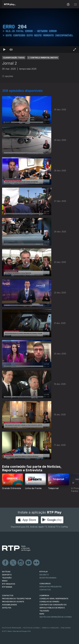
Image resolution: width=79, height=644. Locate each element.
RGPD (42, 614)
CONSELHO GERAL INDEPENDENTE (54, 599)
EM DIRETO (44, 575)
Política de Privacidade (12, 628)
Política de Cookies (31, 628)
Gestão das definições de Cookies (56, 617)
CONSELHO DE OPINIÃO (49, 602)
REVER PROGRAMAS (48, 578)
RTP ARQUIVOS (9, 584)
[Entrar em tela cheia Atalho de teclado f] (75, 50)
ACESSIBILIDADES (9, 605)
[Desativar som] (11, 50)
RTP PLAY (44, 572)
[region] (39, 31)
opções (8, 76)
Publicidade (66, 628)
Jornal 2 (9, 63)
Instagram (21, 563)
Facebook (5, 563)
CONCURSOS (45, 584)
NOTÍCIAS (6, 572)
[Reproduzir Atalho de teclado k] (4, 50)
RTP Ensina (7, 587)
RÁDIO (5, 581)
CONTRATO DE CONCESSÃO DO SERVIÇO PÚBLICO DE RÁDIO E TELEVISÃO (53, 608)
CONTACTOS (8, 596)
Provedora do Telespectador (17, 599)
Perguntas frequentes (51, 587)
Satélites (7, 608)
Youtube (29, 563)
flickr (36, 563)
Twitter (13, 563)
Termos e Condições (50, 628)
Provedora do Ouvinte (13, 602)
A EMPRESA (44, 596)
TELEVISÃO (7, 578)
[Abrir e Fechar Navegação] (75, 5)
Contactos (45, 590)
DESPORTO (7, 575)
